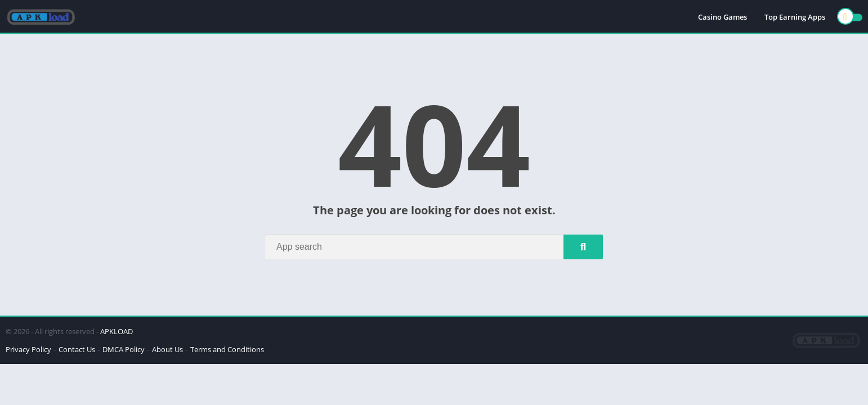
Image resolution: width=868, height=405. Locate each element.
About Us (167, 349)
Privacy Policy (28, 349)
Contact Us (77, 349)
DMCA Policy (124, 349)
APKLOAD (117, 331)
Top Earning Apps (795, 17)
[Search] (434, 247)
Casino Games (722, 17)
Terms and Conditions (227, 349)
